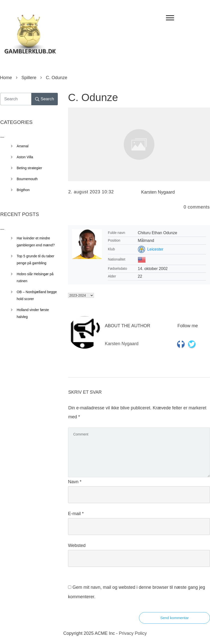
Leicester (155, 249)
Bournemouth (27, 179)
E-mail (76, 514)
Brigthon (23, 190)
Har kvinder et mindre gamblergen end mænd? (36, 242)
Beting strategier (29, 168)
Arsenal (23, 146)
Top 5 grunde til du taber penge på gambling (35, 260)
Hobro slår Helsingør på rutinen (35, 277)
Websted (77, 545)
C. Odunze (93, 97)
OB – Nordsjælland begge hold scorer (37, 295)
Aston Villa (25, 157)
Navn (75, 482)
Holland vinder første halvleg (33, 313)
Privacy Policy (133, 633)
